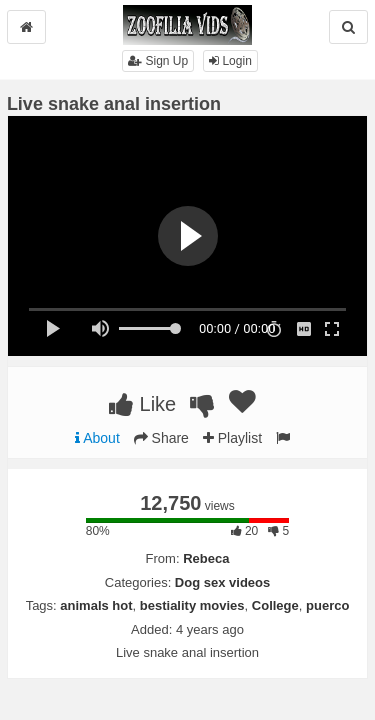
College (275, 605)
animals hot (96, 605)
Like (142, 404)
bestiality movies (192, 605)
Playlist (232, 438)
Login (230, 61)
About (97, 438)
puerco (327, 605)
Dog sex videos (222, 582)
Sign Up (158, 61)
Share (161, 438)
